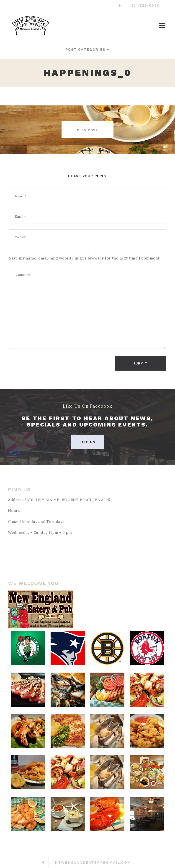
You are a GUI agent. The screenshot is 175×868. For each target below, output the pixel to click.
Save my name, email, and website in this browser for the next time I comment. (85, 258)
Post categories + (87, 49)
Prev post (87, 130)
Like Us (88, 442)
